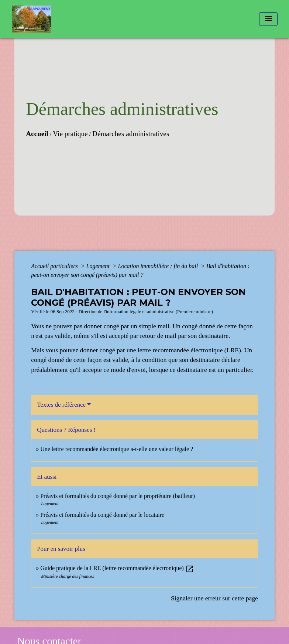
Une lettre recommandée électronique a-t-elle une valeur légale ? (117, 449)
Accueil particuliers (55, 266)
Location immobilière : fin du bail (159, 266)
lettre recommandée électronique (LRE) (189, 350)
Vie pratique (70, 134)
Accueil (37, 134)
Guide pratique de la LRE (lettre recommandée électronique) (117, 568)
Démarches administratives (131, 134)
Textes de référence (61, 405)
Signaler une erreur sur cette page (214, 598)
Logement (99, 266)
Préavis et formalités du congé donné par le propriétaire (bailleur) (118, 496)
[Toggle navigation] (268, 19)
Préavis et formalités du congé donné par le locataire (102, 515)
